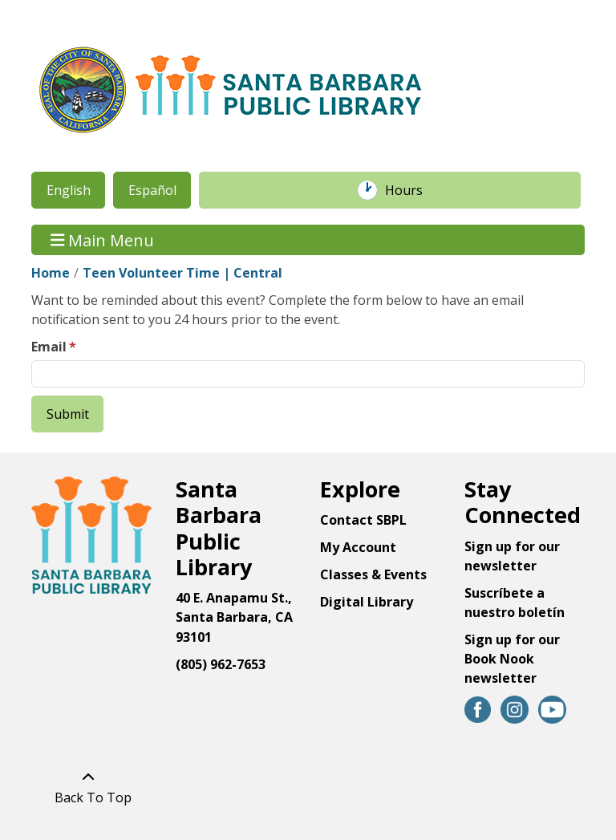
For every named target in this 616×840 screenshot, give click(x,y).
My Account (358, 547)
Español (152, 190)
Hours (412, 190)
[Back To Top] (89, 787)
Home (51, 273)
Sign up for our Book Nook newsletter (512, 659)
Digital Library (367, 602)
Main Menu (103, 239)
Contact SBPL (363, 520)
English (69, 190)
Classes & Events (373, 574)
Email (49, 347)
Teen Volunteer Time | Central (182, 273)
